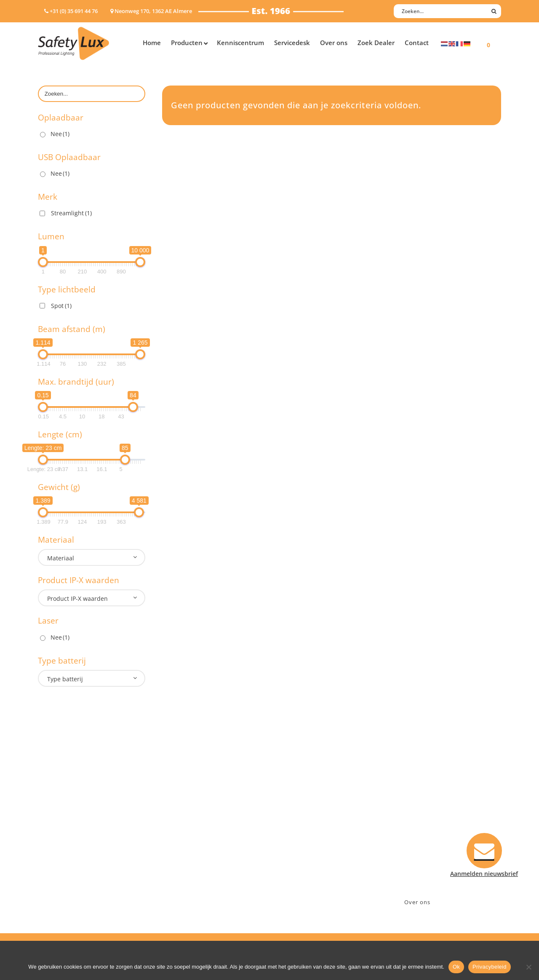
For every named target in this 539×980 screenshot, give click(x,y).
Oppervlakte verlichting (72, 848)
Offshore (175, 826)
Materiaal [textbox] (61, 558)
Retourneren (296, 859)
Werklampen (56, 837)
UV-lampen (54, 892)
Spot (61, 306)
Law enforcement (187, 815)
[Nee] (528, 967)
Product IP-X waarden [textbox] (77, 598)
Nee (60, 134)
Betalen (289, 826)
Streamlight (71, 213)
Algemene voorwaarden (312, 870)
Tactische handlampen (70, 859)
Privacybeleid (490, 967)
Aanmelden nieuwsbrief (312, 804)
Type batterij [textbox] (65, 679)
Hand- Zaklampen (63, 804)
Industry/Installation (192, 804)
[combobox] (92, 557)
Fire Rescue (178, 837)
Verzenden (293, 837)
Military (173, 848)
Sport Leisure (181, 859)
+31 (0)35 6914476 (419, 826)
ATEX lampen (57, 826)
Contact (289, 815)
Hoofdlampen (58, 815)
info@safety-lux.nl (420, 837)
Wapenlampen (59, 870)
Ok (456, 967)
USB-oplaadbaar (61, 881)
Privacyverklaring (303, 881)
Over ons (417, 902)
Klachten (291, 848)
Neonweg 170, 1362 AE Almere (437, 815)
